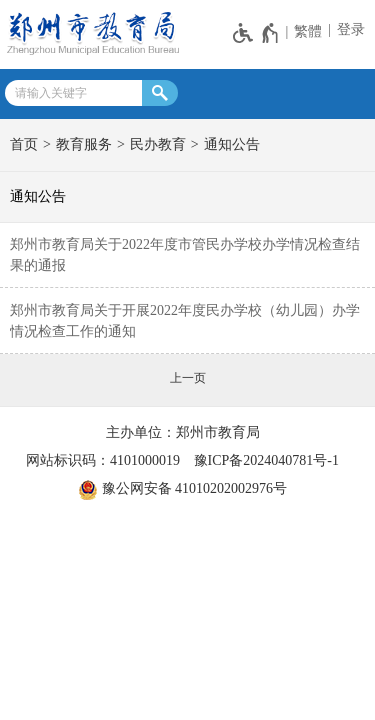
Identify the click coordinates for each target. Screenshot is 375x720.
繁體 (308, 31)
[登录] (348, 30)
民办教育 (158, 144)
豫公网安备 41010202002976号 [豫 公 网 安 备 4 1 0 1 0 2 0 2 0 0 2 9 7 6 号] (182, 490)
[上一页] (188, 378)
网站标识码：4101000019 (103, 460)
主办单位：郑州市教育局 (183, 432)
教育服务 (84, 144)
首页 (24, 144)
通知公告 (232, 144)
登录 (351, 29)
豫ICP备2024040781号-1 (266, 460)
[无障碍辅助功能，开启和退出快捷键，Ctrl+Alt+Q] (256, 33)
